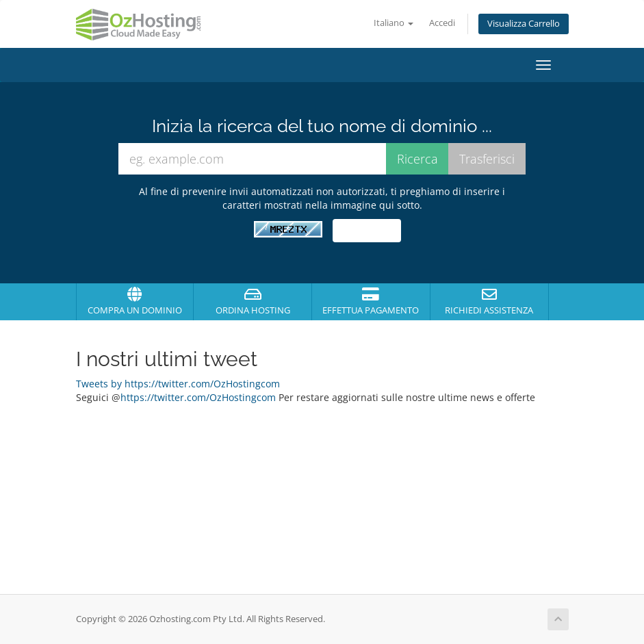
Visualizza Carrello (524, 24)
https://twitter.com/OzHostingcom (198, 397)
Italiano (394, 23)
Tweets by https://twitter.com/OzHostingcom (178, 384)
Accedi (442, 23)
